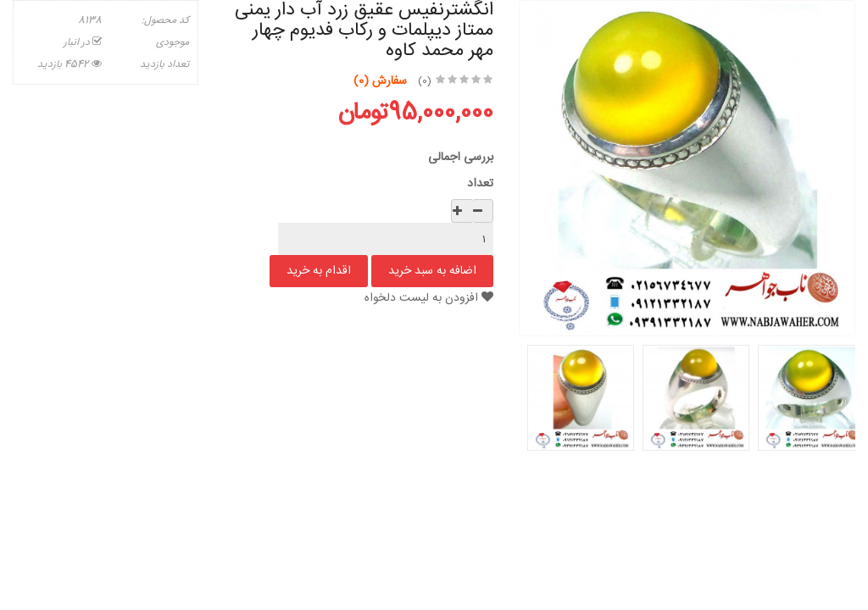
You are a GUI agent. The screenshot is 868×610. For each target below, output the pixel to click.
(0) (425, 81)
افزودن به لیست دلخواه (429, 298)
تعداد (480, 184)
